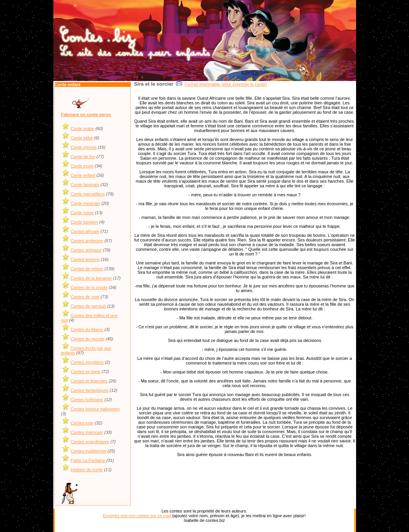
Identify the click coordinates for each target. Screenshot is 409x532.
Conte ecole (82, 166)
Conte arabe (83, 129)
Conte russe (82, 213)
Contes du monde (88, 339)
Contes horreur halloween (95, 409)
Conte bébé (82, 138)
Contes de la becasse (91, 278)
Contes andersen (87, 241)
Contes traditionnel (89, 451)
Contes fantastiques (90, 390)
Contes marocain (87, 432)
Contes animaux (86, 250)
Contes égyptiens (87, 362)
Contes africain (85, 231)
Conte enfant (83, 175)
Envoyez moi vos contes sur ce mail (137, 516)
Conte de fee (83, 157)
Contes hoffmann (87, 400)
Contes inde (82, 423)
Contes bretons (85, 259)
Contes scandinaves (90, 442)
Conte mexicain (86, 203)
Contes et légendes (89, 381)
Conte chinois (84, 147)
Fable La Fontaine (88, 460)
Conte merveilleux (88, 194)
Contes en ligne (86, 372)
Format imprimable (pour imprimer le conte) (226, 84)
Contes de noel (85, 297)
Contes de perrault (89, 306)
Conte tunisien (84, 222)
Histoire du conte (87, 470)
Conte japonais (85, 185)
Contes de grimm (87, 269)
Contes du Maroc (87, 329)
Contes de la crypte (89, 287)
